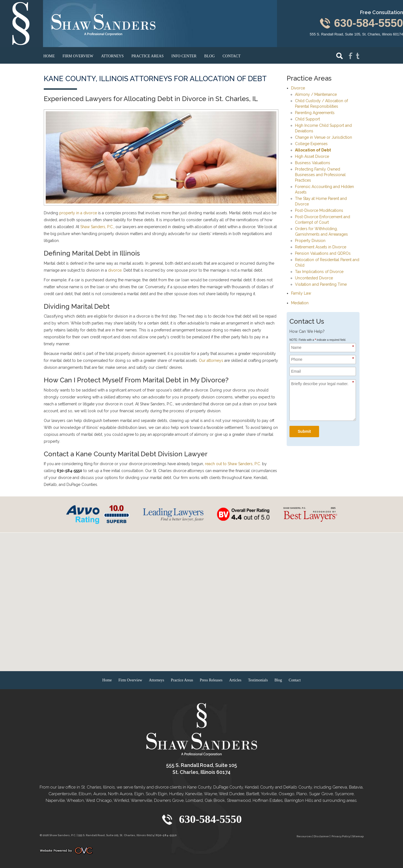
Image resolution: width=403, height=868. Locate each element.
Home (49, 56)
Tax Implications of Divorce (319, 272)
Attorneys (112, 56)
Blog (209, 56)
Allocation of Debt (313, 150)
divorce (115, 270)
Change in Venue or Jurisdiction (324, 137)
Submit (304, 431)
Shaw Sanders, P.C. (97, 227)
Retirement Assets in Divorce (321, 247)
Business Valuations (313, 163)
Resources (304, 836)
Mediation (300, 303)
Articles (235, 680)
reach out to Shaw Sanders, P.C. (233, 464)
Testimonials (258, 680)
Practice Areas (147, 56)
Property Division (310, 241)
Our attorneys (211, 360)
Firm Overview (78, 56)
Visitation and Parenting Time (321, 284)
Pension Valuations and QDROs (323, 253)
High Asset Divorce (312, 156)
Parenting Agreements (315, 113)
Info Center (184, 56)
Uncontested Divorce (314, 278)
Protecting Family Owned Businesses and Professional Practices (320, 175)
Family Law (301, 293)
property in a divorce (78, 213)
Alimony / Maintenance (316, 94)
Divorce (298, 88)
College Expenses (311, 144)
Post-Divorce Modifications (319, 210)
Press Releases (211, 680)
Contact (231, 56)
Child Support (307, 119)
